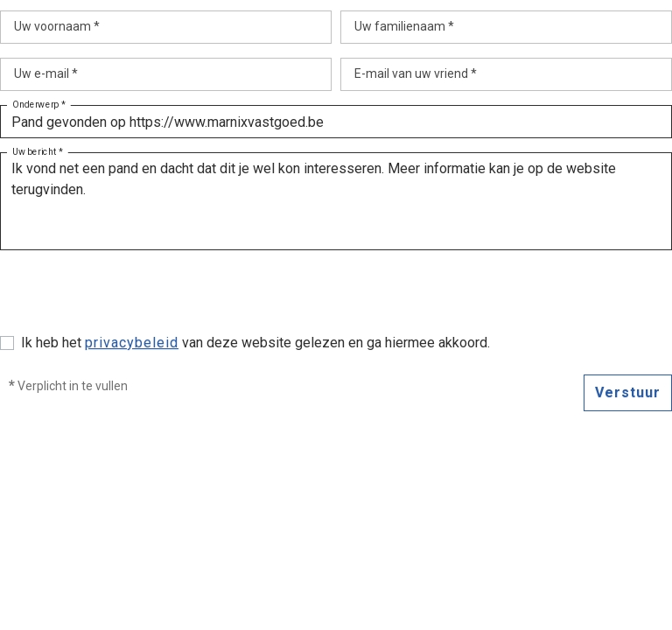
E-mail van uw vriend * (416, 73)
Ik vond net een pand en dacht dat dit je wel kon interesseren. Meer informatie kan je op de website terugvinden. (336, 201)
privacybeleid (132, 343)
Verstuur (628, 392)
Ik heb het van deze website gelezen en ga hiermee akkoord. (255, 343)
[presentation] (133, 298)
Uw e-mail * (46, 73)
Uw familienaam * (404, 26)
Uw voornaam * (57, 26)
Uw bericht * (38, 152)
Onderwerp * (39, 105)
